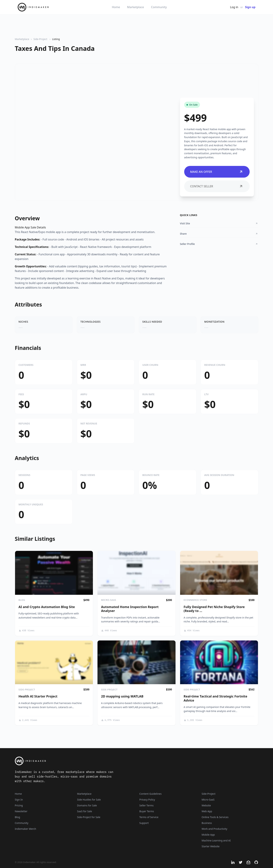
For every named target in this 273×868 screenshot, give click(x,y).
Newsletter (21, 811)
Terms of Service (149, 817)
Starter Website (211, 846)
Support (144, 823)
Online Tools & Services (215, 817)
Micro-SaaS (109, 600)
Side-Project (41, 39)
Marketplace (135, 7)
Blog (22, 600)
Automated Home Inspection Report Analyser (130, 609)
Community (159, 7)
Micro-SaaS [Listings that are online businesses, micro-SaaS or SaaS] (208, 800)
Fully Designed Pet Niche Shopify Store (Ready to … (214, 609)
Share (219, 234)
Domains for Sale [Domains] (87, 805)
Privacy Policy (147, 800)
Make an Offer (217, 172)
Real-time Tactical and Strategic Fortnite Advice (215, 698)
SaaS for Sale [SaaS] (85, 811)
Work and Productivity (215, 829)
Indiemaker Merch (26, 829)
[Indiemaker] (94, 761)
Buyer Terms (147, 811)
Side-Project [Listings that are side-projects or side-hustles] (209, 794)
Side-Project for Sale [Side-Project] (89, 817)
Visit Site (219, 223)
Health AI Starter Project (38, 696)
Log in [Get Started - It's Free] (234, 7)
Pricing (19, 805)
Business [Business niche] (207, 823)
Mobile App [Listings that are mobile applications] (208, 835)
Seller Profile (219, 244)
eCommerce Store (195, 600)
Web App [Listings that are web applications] (207, 811)
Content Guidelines (151, 794)
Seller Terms (146, 805)
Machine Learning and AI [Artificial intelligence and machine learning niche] (216, 840)
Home (116, 7)
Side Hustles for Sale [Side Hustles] (89, 800)
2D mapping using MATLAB (122, 696)
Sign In (19, 800)
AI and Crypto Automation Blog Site (47, 607)
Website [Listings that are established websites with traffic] (206, 805)
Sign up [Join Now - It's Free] (250, 7)
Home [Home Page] (18, 794)
